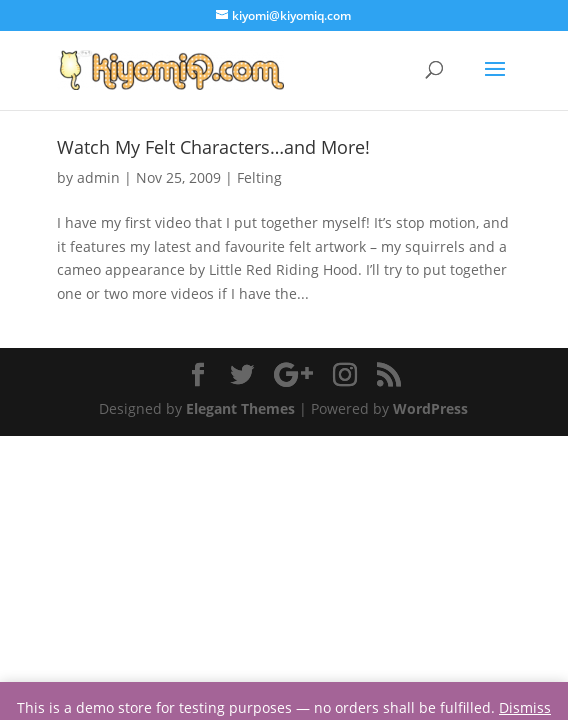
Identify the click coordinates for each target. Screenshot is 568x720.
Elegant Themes (240, 408)
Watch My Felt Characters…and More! (213, 147)
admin (98, 177)
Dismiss (525, 707)
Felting (259, 177)
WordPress (430, 408)
